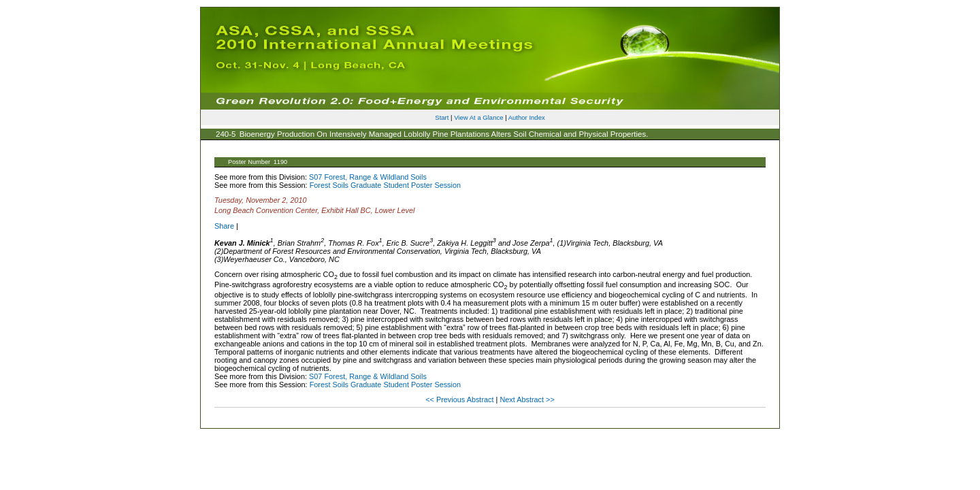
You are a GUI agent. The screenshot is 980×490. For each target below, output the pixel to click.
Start (442, 117)
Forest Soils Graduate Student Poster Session (385, 185)
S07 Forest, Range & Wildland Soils (368, 177)
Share (224, 226)
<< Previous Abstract (460, 399)
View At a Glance (478, 117)
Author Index (527, 117)
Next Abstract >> (527, 399)
